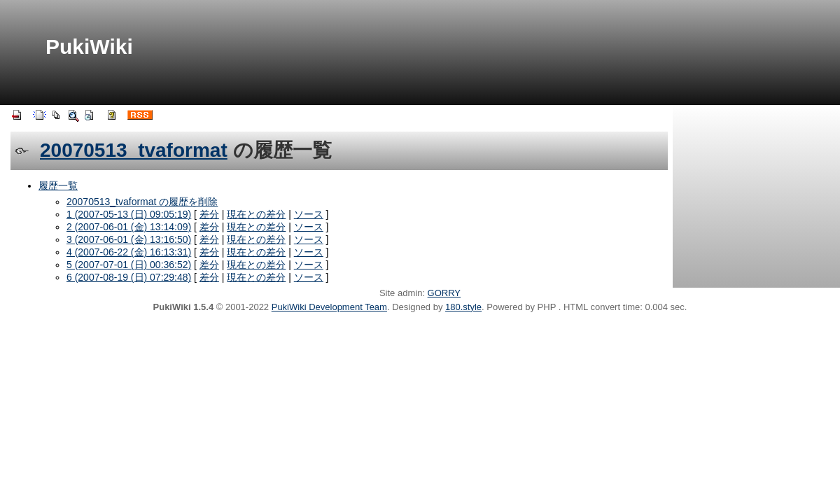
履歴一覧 (58, 185)
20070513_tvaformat (134, 150)
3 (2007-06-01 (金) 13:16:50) (129, 239)
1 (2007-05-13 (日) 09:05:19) (129, 214)
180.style (463, 307)
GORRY (444, 293)
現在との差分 (256, 214)
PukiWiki (89, 47)
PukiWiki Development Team (329, 307)
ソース (309, 214)
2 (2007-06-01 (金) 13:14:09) (129, 227)
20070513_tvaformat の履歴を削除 (142, 202)
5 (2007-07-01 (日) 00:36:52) (129, 265)
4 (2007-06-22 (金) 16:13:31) (129, 252)
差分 (209, 214)
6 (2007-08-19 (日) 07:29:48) (129, 277)
